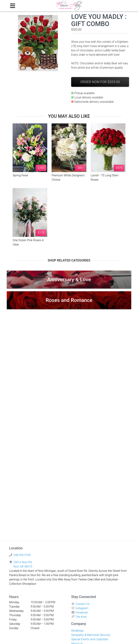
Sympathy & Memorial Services (91, 635)
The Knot (81, 617)
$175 (41, 233)
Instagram (82, 608)
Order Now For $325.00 (100, 82)
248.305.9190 (22, 555)
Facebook (82, 612)
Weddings (77, 631)
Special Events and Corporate (90, 639)
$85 (80, 168)
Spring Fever (20, 175)
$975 (119, 168)
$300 (41, 168)
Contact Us (82, 604)
